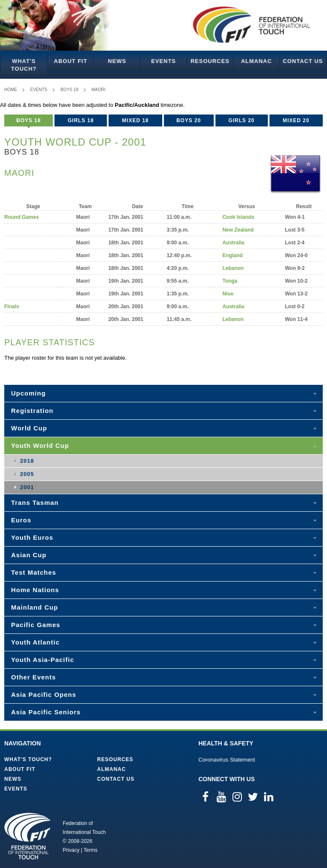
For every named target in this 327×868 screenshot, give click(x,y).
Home (11, 90)
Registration (32, 411)
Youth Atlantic (35, 642)
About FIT (71, 61)
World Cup (29, 428)
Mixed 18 (136, 120)
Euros (21, 520)
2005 (27, 474)
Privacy (71, 850)
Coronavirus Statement (227, 760)
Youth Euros (32, 537)
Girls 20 (241, 120)
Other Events (33, 677)
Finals (12, 307)
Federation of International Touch (27, 836)
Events (163, 61)
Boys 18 (69, 90)
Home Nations (35, 590)
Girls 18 (81, 120)
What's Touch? (24, 65)
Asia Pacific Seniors (46, 712)
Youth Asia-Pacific (43, 660)
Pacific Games (36, 625)
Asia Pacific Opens (44, 695)
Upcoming (28, 393)
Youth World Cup (40, 445)
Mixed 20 (296, 120)
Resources (210, 61)
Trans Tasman (35, 503)
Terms (90, 850)
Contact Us (303, 61)
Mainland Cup (34, 607)
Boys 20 (189, 120)
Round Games (22, 217)
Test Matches (34, 572)
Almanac (257, 61)
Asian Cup (29, 555)
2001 (27, 487)
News (117, 61)
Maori (99, 90)
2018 (27, 461)
